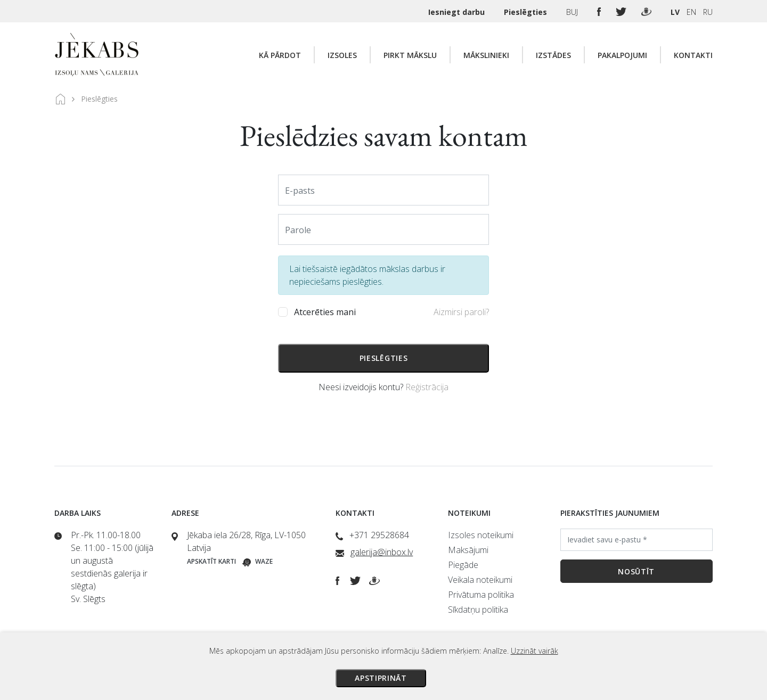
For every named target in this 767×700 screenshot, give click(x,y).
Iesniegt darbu (458, 12)
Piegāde (463, 565)
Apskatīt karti (211, 561)
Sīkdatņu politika (478, 610)
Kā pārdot (280, 55)
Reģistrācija (427, 387)
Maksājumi (468, 550)
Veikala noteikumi (480, 580)
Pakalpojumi (622, 55)
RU (708, 12)
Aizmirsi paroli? (461, 312)
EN (691, 12)
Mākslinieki (486, 55)
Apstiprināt (381, 678)
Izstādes (553, 55)
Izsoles (342, 55)
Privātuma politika (481, 595)
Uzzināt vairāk (535, 651)
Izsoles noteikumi (481, 535)
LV (675, 12)
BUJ (573, 12)
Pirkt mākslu (410, 55)
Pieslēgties (527, 12)
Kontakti (693, 55)
